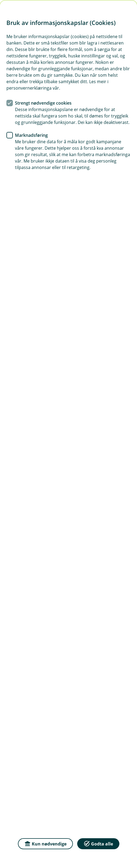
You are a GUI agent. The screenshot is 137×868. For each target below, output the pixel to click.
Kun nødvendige (45, 843)
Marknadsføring (31, 135)
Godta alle (98, 843)
